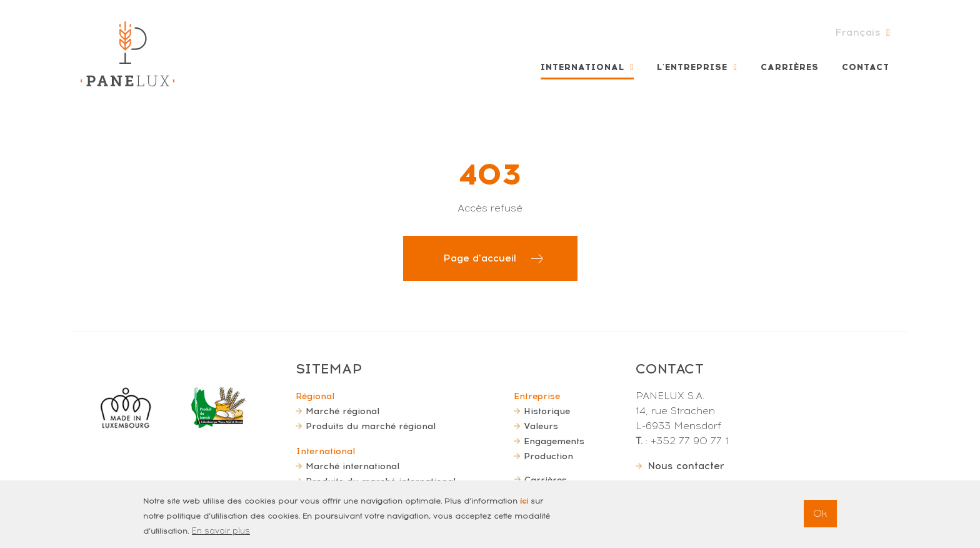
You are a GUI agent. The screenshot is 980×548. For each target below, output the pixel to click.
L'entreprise (692, 67)
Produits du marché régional (371, 426)
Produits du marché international (381, 481)
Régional (315, 396)
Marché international (352, 466)
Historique (547, 411)
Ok (820, 520)
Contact (866, 67)
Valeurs (541, 426)
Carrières (790, 67)
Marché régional (342, 411)
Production (548, 456)
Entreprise (537, 396)
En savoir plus (221, 537)
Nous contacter (686, 466)
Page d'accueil (480, 258)
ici (524, 507)
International (582, 67)
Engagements (554, 441)
